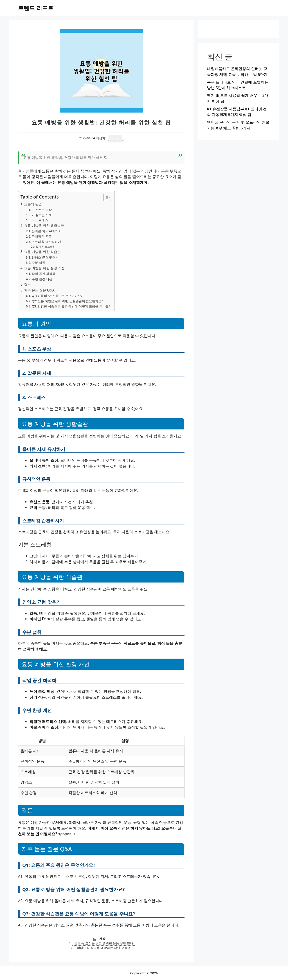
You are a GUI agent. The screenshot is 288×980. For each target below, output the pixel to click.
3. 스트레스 (40, 220)
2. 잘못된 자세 (42, 215)
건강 (102, 939)
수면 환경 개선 (42, 279)
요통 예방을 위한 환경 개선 (44, 268)
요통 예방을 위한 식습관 (42, 252)
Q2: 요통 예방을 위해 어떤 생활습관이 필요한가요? (67, 301)
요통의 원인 (33, 204)
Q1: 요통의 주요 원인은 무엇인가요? (57, 296)
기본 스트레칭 (47, 247)
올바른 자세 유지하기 (47, 231)
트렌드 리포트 (36, 8)
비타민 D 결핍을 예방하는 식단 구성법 (104, 948)
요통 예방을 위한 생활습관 (44, 226)
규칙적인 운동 (42, 236)
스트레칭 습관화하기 (46, 242)
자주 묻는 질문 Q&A (39, 290)
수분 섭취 (38, 263)
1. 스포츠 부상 (42, 210)
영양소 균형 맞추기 (45, 257)
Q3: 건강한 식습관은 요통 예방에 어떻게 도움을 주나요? (71, 306)
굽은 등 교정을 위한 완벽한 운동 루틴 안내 (104, 943)
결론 (27, 284)
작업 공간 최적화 (44, 274)
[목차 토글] (105, 197)
